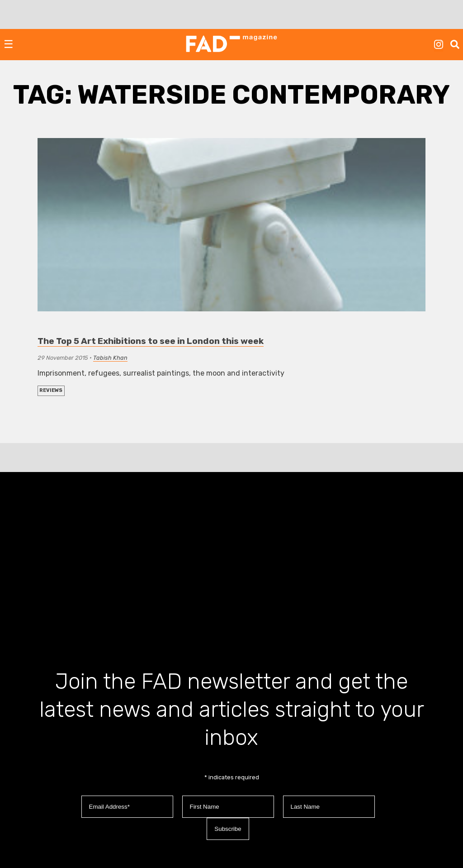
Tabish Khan (110, 358)
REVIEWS (51, 390)
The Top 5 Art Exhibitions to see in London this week (151, 341)
